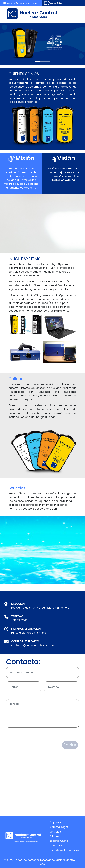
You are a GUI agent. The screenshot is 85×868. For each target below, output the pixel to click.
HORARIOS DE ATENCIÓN (26, 629)
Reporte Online (59, 841)
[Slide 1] (37, 61)
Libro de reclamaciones (64, 850)
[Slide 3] (48, 61)
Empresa (55, 822)
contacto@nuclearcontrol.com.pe (23, 3)
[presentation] (28, 735)
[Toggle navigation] (73, 14)
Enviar (70, 745)
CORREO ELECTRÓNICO (25, 641)
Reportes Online (55, 3)
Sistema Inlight (59, 827)
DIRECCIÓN (18, 604)
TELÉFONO (17, 616)
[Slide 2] (42, 61)
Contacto (56, 846)
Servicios (55, 832)
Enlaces (54, 836)
